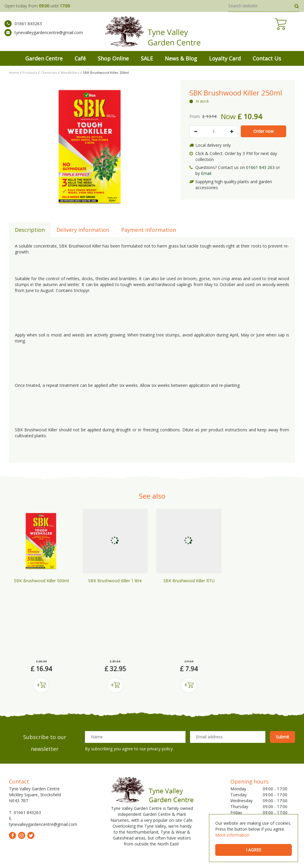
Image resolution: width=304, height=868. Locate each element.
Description (30, 230)
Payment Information (149, 230)
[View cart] (294, 33)
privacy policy (160, 677)
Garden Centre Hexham (175, 833)
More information (232, 835)
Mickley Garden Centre (45, 825)
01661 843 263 (260, 167)
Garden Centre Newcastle (88, 825)
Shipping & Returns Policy (168, 856)
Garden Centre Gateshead (177, 825)
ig (22, 764)
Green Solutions (76, 856)
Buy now (41, 613)
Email (206, 173)
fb (12, 764)
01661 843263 (23, 28)
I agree (254, 850)
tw (31, 764)
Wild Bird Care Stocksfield (131, 833)
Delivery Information (83, 230)
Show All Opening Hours (254, 782)
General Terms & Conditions (118, 856)
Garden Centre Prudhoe (132, 825)
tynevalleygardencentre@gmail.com (44, 37)
